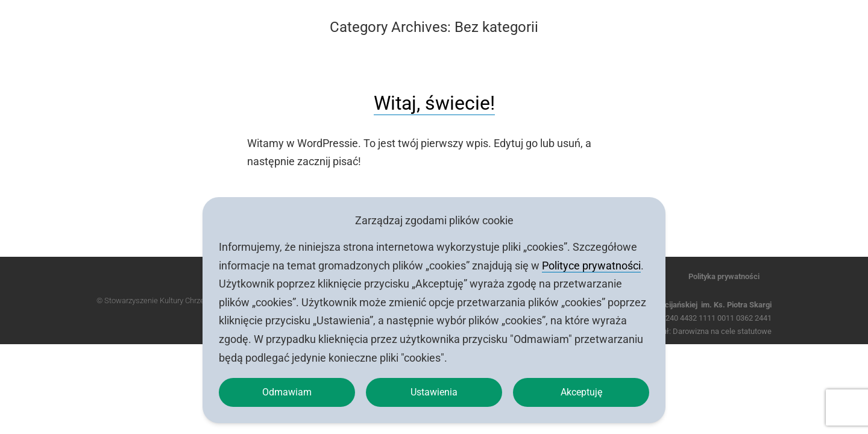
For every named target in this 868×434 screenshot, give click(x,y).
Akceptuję (581, 390)
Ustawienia (434, 390)
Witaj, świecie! (434, 103)
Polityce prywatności (591, 261)
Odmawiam (287, 390)
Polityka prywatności (724, 276)
